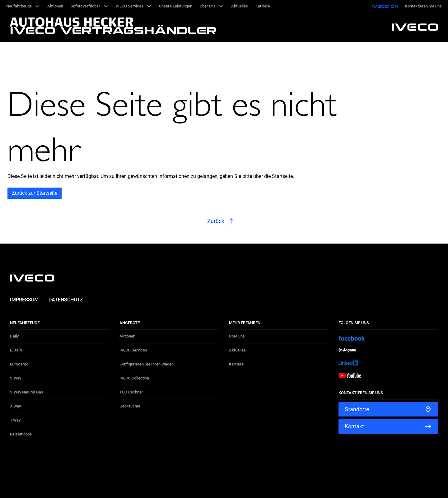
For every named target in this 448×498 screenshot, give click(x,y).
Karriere (236, 364)
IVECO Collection (134, 378)
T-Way (15, 420)
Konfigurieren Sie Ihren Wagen (147, 364)
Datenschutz (66, 300)
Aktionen (127, 336)
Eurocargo (19, 364)
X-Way (15, 406)
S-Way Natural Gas (27, 392)
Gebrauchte (130, 406)
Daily (14, 336)
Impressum (24, 300)
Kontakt (354, 426)
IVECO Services (133, 350)
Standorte (357, 409)
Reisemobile (21, 434)
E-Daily (16, 350)
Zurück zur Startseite (35, 193)
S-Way (16, 378)
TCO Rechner (131, 392)
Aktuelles (237, 350)
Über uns (237, 336)
